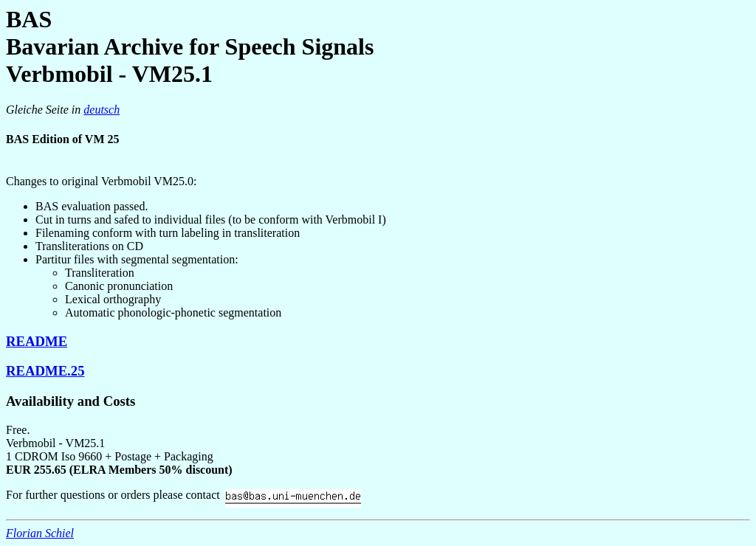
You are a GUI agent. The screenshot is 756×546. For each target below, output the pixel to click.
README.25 (45, 371)
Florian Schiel (40, 533)
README (37, 341)
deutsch (102, 110)
